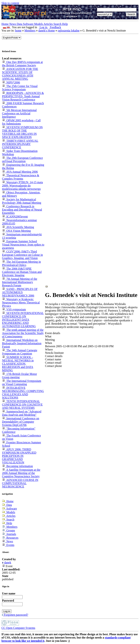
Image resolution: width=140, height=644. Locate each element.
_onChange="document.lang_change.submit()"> (12, 38)
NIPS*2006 (11, 82)
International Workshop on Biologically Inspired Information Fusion (22, 343)
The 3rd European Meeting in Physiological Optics (21, 263)
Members (30, 31)
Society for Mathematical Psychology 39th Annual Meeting (22, 201)
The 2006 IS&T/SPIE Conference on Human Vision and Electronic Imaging (22, 272)
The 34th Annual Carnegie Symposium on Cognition (20, 352)
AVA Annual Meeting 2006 (20, 172)
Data (20, 24)
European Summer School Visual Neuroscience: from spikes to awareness (23, 245)
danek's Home (46, 31)
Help (65, 24)
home (18, 31)
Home (5, 24)
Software (29, 24)
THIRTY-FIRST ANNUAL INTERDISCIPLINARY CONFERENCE (20, 144)
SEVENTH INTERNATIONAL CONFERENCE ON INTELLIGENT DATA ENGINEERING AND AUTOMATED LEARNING (23, 320)
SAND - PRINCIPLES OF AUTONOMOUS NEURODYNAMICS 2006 (20, 292)
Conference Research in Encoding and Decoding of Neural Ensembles (22, 210)
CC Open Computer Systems (18, 628)
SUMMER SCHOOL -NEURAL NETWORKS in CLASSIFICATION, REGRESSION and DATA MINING (18, 364)
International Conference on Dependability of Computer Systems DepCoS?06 (21, 422)
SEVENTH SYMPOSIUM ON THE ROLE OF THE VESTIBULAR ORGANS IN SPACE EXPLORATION (22, 132)
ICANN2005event (15, 217)
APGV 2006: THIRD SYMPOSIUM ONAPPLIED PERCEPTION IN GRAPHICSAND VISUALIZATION (19, 456)
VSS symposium (14, 309)
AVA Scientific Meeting (18, 227)
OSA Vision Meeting (16, 231)
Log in (43, 27)
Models (39, 24)
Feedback (55, 27)
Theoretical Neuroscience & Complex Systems (21, 177)
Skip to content (10, 3)
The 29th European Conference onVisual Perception (22, 159)
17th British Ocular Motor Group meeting (20, 376)
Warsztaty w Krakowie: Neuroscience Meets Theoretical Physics (21, 303)
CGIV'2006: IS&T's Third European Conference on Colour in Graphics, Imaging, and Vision (22, 255)
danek (8, 562)
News (13, 24)
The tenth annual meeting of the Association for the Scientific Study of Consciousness (23, 333)
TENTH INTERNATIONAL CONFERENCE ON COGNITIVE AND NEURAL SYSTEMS (22, 405)
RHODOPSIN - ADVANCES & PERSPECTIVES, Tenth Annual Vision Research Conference (23, 96)
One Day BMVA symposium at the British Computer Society (22, 64)
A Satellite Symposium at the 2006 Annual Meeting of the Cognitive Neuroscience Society (21, 473)
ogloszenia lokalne (69, 31)
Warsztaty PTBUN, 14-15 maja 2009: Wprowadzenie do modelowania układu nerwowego (22, 186)
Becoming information (17, 466)
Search (58, 24)
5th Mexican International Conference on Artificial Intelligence (19, 113)
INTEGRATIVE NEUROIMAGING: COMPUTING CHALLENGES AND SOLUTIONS (23, 393)
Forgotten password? (15, 615)
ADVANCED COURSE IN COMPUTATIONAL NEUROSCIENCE (20, 483)
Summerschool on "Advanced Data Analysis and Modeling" (22, 413)
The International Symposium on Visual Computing (22, 382)
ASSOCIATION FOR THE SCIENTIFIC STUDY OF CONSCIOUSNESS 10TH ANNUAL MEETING (20, 74)
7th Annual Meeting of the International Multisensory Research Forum (20, 282)
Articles (49, 24)
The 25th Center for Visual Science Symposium (20, 88)
